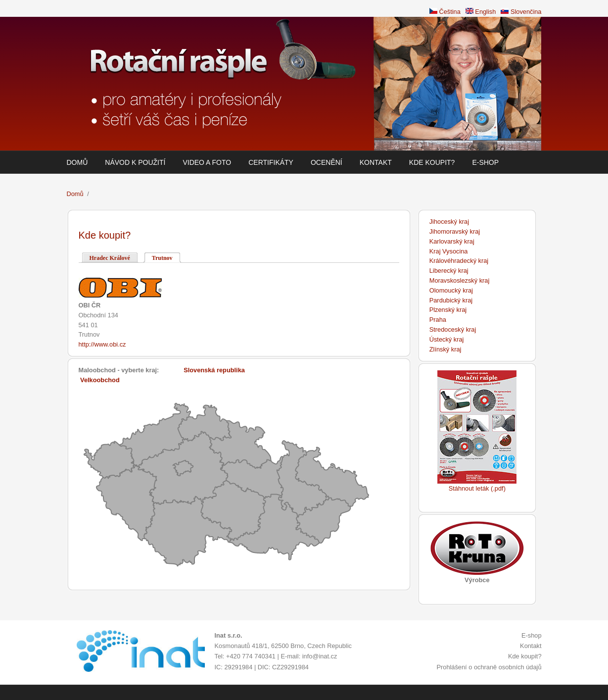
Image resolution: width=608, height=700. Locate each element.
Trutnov (166, 257)
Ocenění (327, 162)
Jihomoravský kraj (455, 231)
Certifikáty (271, 162)
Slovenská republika (214, 370)
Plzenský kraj (448, 310)
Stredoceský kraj (453, 329)
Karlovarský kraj (452, 241)
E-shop (485, 162)
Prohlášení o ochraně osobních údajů (489, 667)
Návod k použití (135, 162)
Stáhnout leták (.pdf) (477, 488)
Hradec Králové (110, 258)
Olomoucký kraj (451, 290)
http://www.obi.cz (102, 344)
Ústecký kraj (447, 339)
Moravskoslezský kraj (460, 280)
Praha (438, 320)
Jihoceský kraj (449, 222)
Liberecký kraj (449, 271)
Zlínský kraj (445, 349)
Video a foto (207, 162)
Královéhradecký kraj (459, 261)
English (481, 12)
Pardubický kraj (451, 300)
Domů (77, 162)
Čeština (445, 12)
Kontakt (376, 162)
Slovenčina (521, 12)
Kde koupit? (432, 162)
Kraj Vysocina (449, 251)
